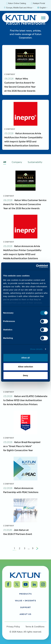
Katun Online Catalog (16, 3)
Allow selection (26, 367)
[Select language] (42, 8)
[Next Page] (37, 548)
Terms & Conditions (35, 627)
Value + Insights (26, 600)
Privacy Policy (13, 627)
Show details (36, 349)
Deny (26, 375)
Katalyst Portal (38, 3)
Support (26, 607)
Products (26, 594)
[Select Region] (18, 8)
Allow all (26, 358)
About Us (25, 614)
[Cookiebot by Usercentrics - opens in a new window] (36, 266)
